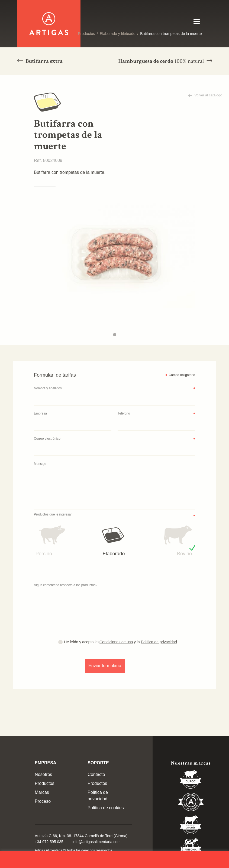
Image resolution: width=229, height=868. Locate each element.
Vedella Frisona (191, 849)
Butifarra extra (43, 61)
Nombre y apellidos (48, 388)
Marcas (42, 792)
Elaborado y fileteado (118, 34)
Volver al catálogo (208, 95)
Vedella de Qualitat (191, 803)
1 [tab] (115, 335)
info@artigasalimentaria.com (96, 842)
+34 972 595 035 (49, 842)
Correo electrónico (47, 439)
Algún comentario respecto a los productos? (66, 585)
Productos (86, 34)
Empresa (40, 413)
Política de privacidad (159, 642)
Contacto (96, 774)
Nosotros (43, 774)
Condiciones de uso (116, 642)
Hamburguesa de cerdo (162, 61)
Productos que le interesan (53, 514)
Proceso (43, 801)
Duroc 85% (191, 780)
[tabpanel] (114, 254)
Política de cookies (106, 808)
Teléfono (124, 413)
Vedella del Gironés (191, 826)
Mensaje (40, 464)
